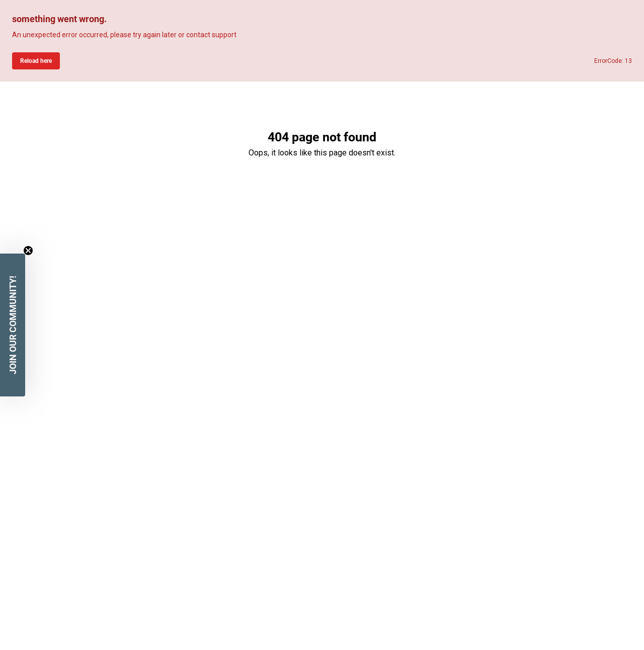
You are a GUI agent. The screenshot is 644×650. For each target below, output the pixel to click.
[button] (13, 325)
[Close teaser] (28, 251)
